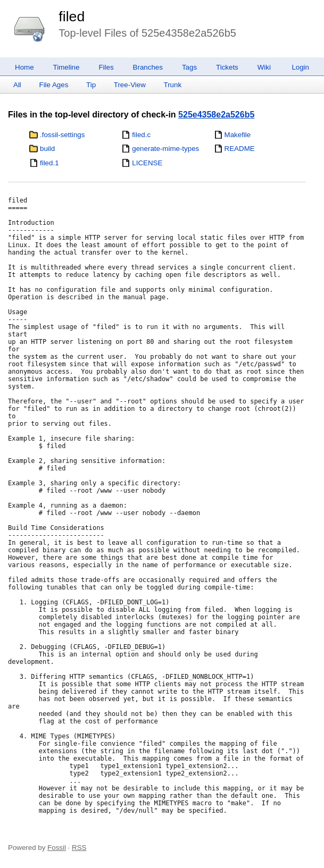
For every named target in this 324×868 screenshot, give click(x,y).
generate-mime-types (165, 149)
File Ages (54, 85)
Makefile (238, 135)
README (240, 149)
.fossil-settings (62, 135)
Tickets (227, 67)
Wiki (264, 67)
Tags (189, 67)
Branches (148, 67)
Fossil (57, 848)
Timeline (67, 67)
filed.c (141, 135)
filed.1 (49, 163)
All (17, 85)
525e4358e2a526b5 (216, 115)
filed (72, 16)
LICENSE (147, 163)
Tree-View (130, 85)
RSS (79, 848)
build (47, 149)
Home (24, 67)
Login (300, 67)
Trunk (172, 85)
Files (106, 67)
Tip (91, 85)
